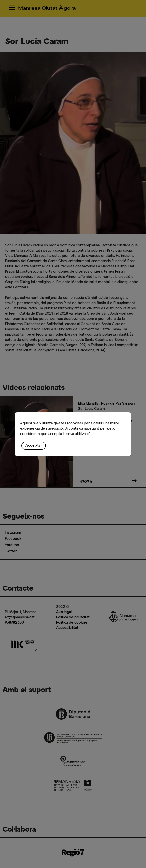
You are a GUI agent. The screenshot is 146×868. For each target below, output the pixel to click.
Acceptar (34, 446)
